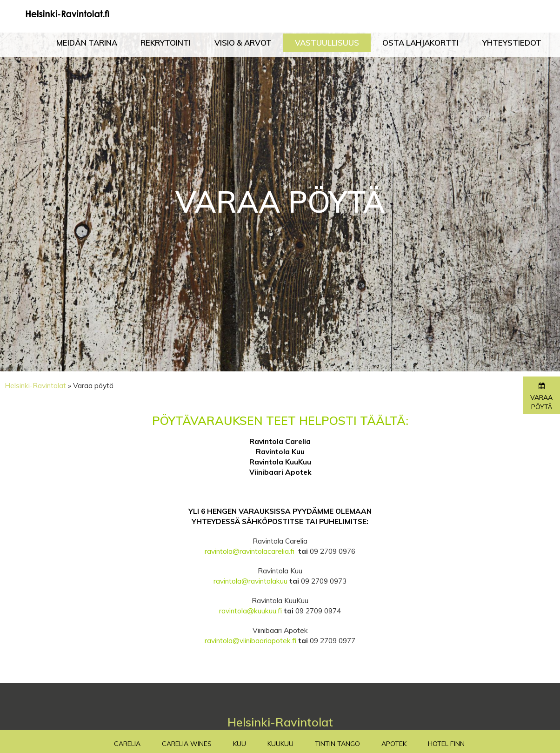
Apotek (394, 744)
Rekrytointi (166, 43)
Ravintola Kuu (280, 452)
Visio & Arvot (243, 43)
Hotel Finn (446, 744)
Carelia (127, 744)
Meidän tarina (87, 43)
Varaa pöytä (541, 397)
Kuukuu (280, 744)
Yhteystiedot (512, 43)
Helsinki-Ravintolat (35, 386)
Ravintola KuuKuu (280, 462)
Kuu (240, 744)
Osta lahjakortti (420, 43)
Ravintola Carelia (280, 441)
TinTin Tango (337, 744)
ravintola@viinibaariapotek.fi (250, 641)
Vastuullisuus (327, 43)
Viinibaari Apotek (280, 472)
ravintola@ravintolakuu (250, 581)
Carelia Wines (187, 744)
